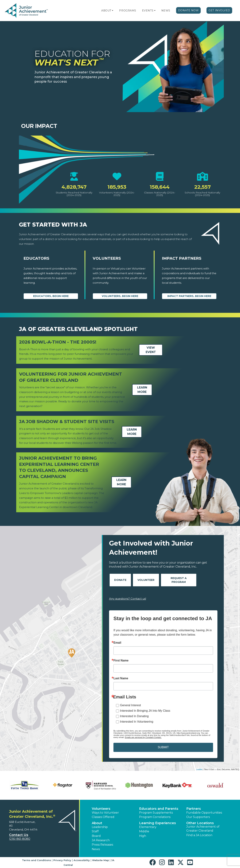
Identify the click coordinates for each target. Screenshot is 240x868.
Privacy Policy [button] (62, 860)
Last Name (121, 678)
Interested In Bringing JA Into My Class (145, 711)
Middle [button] (144, 831)
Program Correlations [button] (155, 817)
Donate (120, 580)
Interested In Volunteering (137, 722)
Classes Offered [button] (103, 817)
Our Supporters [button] (198, 817)
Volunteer (146, 580)
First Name (121, 661)
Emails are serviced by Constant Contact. (143, 737)
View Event (151, 350)
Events (148, 11)
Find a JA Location (199, 835)
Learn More (142, 390)
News (166, 11)
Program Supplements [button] (156, 813)
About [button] (97, 823)
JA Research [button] (101, 840)
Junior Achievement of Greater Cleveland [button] (203, 829)
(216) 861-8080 (20, 839)
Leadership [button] (100, 827)
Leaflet (199, 769)
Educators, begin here (51, 296)
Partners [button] (194, 809)
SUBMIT (163, 747)
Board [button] (96, 836)
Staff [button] (95, 831)
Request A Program (179, 580)
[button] (113, 11)
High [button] (143, 836)
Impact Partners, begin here (189, 296)
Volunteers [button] (101, 809)
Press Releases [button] (102, 845)
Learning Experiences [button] (158, 823)
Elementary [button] (148, 827)
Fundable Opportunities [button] (204, 813)
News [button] (96, 849)
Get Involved (219, 10)
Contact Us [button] (19, 835)
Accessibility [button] (82, 860)
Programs (128, 11)
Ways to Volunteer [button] (105, 813)
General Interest (130, 705)
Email (117, 643)
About (106, 11)
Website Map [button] (101, 860)
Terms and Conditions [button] (37, 860)
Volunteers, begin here (120, 296)
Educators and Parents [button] (159, 809)
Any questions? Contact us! (128, 599)
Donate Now (188, 10)
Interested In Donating (134, 716)
